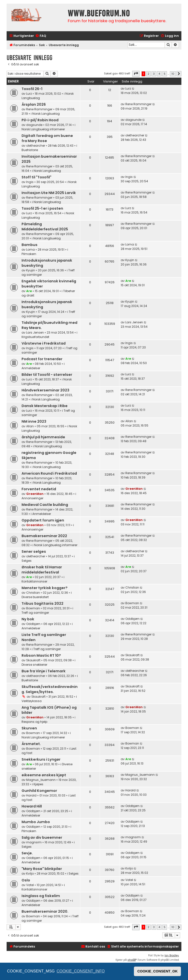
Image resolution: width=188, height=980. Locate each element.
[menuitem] (41, 36)
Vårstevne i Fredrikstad (44, 343)
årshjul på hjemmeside (43, 437)
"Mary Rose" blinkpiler (42, 869)
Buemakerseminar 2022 (44, 536)
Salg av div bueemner (42, 837)
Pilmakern (29, 254)
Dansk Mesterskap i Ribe (45, 406)
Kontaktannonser (34, 581)
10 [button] (173, 74)
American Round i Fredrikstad (49, 473)
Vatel (30, 885)
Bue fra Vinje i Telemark (44, 671)
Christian (33, 593)
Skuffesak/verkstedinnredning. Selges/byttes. (50, 689)
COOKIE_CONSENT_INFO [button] (81, 971)
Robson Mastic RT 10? (41, 655)
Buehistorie (30, 150)
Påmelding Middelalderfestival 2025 (45, 227)
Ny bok (28, 619)
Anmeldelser (31, 368)
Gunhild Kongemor (39, 791)
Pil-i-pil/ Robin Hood (40, 120)
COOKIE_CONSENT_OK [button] (158, 971)
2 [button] (148, 74)
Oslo (26, 880)
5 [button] (165, 74)
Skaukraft (33, 660)
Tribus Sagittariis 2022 (42, 603)
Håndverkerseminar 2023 (45, 390)
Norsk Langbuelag (46, 114)
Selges (27, 561)
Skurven (29, 728)
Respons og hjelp (34, 722)
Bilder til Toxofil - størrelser (47, 375)
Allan (30, 426)
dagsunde (34, 125)
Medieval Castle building (45, 505)
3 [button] (154, 74)
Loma (30, 250)
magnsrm (34, 842)
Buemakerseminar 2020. (45, 911)
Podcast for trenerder (42, 359)
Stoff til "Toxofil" (36, 177)
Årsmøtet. (31, 744)
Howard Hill (32, 806)
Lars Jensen (35, 332)
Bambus (29, 245)
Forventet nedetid (39, 489)
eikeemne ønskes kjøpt (44, 775)
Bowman (33, 608)
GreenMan (35, 494)
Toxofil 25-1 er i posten (42, 208)
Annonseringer (32, 498)
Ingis (30, 182)
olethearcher (36, 146)
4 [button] (159, 74)
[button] (136, 74)
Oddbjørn (33, 624)
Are (29, 291)
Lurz (29, 94)
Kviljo (30, 873)
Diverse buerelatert (35, 597)
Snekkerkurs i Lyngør (41, 759)
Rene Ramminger (39, 109)
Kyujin (31, 270)
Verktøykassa (32, 701)
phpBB (132, 960)
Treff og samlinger (35, 613)
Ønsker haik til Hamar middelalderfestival (42, 570)
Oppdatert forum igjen (43, 520)
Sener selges (34, 551)
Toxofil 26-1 (32, 89)
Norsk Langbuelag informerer (43, 129)
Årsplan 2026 (34, 104)
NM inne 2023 (34, 421)
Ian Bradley (172, 955)
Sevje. (27, 853)
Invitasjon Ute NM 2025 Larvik (49, 193)
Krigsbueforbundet (35, 337)
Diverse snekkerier (34, 665)
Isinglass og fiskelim (41, 896)
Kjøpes (38, 784)
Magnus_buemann (41, 780)
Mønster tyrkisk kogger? (45, 588)
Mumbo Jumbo (36, 822)
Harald (31, 795)
